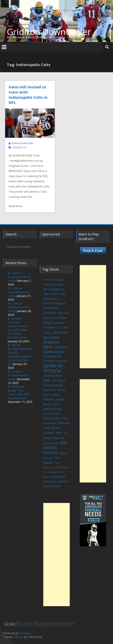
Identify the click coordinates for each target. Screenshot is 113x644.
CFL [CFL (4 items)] (58, 328)
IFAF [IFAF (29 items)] (47, 380)
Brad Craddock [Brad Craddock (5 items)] (51, 318)
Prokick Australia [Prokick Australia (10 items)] (54, 438)
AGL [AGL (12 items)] (63, 294)
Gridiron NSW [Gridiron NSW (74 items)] (51, 344)
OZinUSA (17, 147)
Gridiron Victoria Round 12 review (19, 292)
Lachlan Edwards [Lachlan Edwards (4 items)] (52, 414)
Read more (16, 206)
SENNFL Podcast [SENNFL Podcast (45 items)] (50, 450)
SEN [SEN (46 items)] (63, 443)
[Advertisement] (56, 555)
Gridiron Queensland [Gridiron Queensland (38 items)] (56, 349)
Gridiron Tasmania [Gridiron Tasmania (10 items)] (55, 361)
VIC (25, 147)
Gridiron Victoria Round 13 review (19, 277)
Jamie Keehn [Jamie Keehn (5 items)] (50, 390)
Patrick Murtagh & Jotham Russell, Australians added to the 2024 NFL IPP (20, 355)
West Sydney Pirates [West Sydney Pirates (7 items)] (55, 477)
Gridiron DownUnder (49, 32)
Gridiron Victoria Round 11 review (19, 307)
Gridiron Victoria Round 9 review (18, 375)
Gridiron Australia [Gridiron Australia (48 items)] (55, 335)
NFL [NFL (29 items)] (59, 433)
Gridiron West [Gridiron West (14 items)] (53, 376)
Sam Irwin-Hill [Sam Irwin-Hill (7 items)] (51, 443)
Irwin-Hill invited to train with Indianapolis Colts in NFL (28, 95)
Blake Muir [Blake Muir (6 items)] (63, 313)
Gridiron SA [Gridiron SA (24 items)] (52, 356)
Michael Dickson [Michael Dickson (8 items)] (52, 418)
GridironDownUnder (22, 143)
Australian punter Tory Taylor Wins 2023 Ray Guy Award (19, 392)
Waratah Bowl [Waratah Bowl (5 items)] (56, 472)
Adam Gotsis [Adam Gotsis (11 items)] (51, 294)
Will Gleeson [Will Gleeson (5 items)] (50, 482)
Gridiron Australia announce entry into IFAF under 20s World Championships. (18, 328)
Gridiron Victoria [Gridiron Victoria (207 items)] (53, 368)
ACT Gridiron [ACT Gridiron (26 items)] (53, 289)
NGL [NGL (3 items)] (66, 433)
